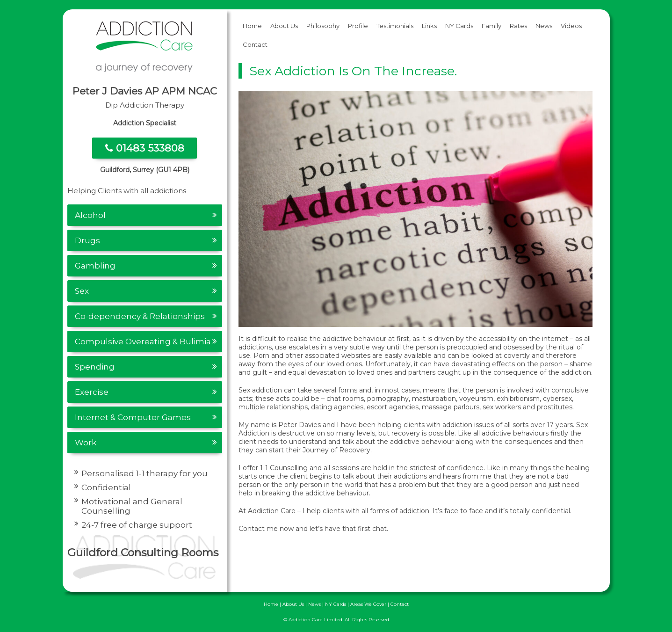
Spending (95, 367)
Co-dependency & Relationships (140, 316)
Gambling (95, 266)
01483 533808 (145, 148)
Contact (255, 44)
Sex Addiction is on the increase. (353, 71)
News (544, 26)
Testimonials (395, 26)
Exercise (92, 392)
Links (429, 26)
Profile (358, 26)
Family (491, 26)
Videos (571, 26)
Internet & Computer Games (133, 417)
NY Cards (459, 26)
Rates (518, 26)
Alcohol (90, 215)
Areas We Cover (368, 604)
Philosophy (323, 26)
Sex (82, 291)
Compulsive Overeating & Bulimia (143, 341)
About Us (284, 26)
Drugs (87, 240)
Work (86, 443)
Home (252, 26)
